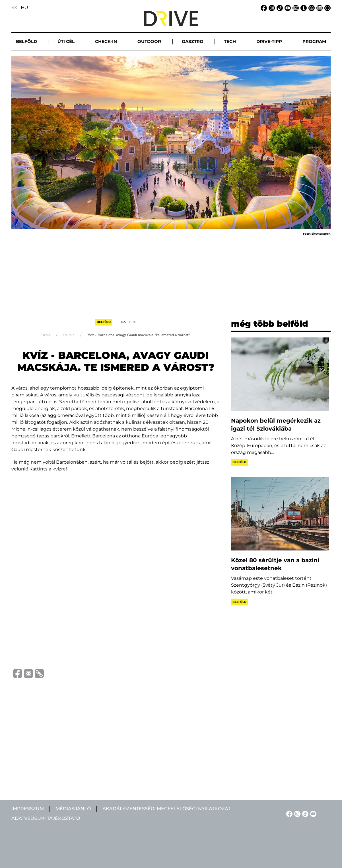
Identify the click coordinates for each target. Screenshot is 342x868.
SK (14, 8)
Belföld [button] (26, 41)
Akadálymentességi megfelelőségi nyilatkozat (166, 809)
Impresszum (28, 809)
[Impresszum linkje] (303, 8)
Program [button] (314, 41)
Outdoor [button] (149, 41)
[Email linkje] (295, 8)
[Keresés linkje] (327, 8)
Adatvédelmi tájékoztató (46, 818)
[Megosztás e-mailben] (28, 673)
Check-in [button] (106, 41)
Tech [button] (230, 41)
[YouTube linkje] (287, 8)
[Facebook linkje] (263, 8)
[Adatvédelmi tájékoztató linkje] (311, 8)
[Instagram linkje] (271, 8)
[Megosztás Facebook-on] (17, 673)
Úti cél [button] (66, 41)
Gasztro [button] (193, 41)
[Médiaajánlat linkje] (319, 8)
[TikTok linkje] (279, 8)
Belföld (104, 322)
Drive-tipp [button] (269, 41)
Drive (46, 335)
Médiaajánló (73, 809)
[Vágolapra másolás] (38, 673)
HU (24, 8)
